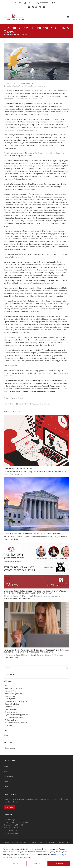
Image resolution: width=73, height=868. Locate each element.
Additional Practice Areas (15, 86)
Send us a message (12, 833)
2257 (7, 686)
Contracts (8, 707)
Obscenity (8, 725)
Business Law (36, 86)
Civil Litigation (10, 699)
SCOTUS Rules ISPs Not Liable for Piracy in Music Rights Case (34, 534)
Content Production (12, 704)
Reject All (37, 863)
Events (6, 730)
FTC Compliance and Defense (16, 723)
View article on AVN (11, 366)
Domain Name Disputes (14, 717)
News (43, 86)
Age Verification (11, 691)
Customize (14, 863)
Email (56, 3)
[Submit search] (67, 668)
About (6, 771)
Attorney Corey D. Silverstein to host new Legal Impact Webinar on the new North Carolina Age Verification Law (35, 592)
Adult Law (27, 86)
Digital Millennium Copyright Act (16, 715)
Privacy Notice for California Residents (17, 857)
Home (6, 766)
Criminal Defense (11, 709)
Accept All (59, 863)
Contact (7, 786)
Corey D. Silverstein (27, 84)
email (66, 373)
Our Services (8, 776)
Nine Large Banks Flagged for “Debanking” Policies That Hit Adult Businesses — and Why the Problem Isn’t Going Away (36, 651)
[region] (36, 856)
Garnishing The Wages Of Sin (18, 469)
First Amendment (11, 720)
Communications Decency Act (16, 701)
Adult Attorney (20, 3)
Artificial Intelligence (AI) (14, 693)
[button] (68, 17)
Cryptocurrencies (11, 712)
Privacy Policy (59, 855)
